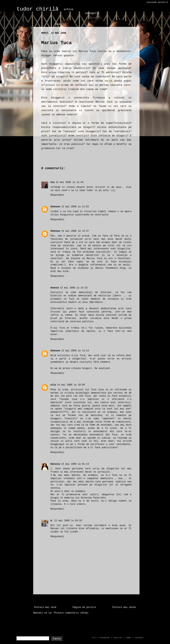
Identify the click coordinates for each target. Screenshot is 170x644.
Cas (53, 182)
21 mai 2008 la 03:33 (68, 521)
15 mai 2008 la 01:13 (75, 464)
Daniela (55, 464)
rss (94, 638)
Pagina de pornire (84, 607)
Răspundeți (57, 195)
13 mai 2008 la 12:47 (75, 231)
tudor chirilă (38, 9)
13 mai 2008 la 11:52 (75, 207)
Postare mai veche (124, 607)
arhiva (68, 9)
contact (139, 638)
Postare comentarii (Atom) (71, 613)
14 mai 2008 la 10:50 (71, 385)
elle (53, 385)
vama (128, 638)
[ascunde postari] (157, 2)
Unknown (55, 207)
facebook (104, 638)
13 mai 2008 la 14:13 (74, 288)
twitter (118, 638)
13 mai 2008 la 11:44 (70, 182)
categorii (92, 13)
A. (52, 521)
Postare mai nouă (45, 607)
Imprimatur (96, 302)
